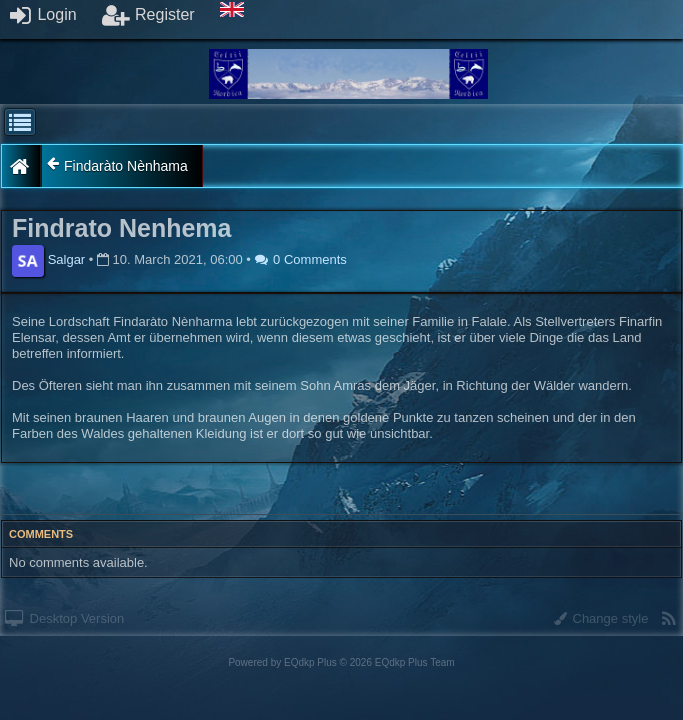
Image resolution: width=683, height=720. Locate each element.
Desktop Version (64, 618)
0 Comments (301, 259)
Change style (601, 618)
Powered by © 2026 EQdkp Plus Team (341, 662)
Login (43, 14)
